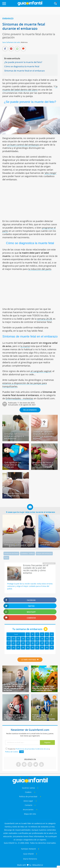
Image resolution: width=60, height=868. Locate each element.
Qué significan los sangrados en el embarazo (13, 465)
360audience (38, 865)
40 (52, 647)
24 (23, 643)
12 (14, 639)
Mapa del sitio (30, 814)
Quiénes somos (28, 788)
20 (52, 639)
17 (37, 639)
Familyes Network (28, 849)
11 (9, 639)
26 (33, 643)
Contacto (28, 805)
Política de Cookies (12, 752)
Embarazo (8, 19)
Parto (6, 558)
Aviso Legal (28, 801)
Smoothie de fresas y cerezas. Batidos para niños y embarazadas (43, 465)
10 (52, 634)
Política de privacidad (28, 796)
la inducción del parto (40, 269)
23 (18, 643)
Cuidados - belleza (27, 553)
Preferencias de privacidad (25, 749)
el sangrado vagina (40, 371)
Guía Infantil (28, 854)
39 (47, 647)
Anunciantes (28, 810)
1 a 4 (16, 634)
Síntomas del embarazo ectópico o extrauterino (14, 436)
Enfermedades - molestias (19, 398)
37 (37, 647)
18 (42, 639)
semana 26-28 (44, 319)
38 (42, 647)
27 (37, 643)
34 (23, 647)
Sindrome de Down (11, 553)
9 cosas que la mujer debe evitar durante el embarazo (31, 512)
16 (33, 639)
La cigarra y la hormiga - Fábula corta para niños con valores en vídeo (44, 688)
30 (52, 643)
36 (33, 647)
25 (28, 643)
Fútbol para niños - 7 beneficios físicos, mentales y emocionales (44, 717)
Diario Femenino (30, 859)
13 (18, 639)
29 (47, 643)
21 (9, 643)
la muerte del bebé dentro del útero (30, 88)
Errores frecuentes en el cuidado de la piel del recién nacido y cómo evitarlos (15, 687)
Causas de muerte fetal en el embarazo (15, 494)
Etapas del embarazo (44, 553)
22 (14, 643)
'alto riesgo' (50, 173)
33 (18, 647)
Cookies (28, 792)
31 (9, 647)
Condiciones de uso (42, 749)
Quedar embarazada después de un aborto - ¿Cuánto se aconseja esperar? (44, 435)
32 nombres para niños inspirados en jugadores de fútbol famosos (15, 717)
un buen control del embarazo (23, 145)
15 (28, 639)
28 (42, 643)
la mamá (25, 346)
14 (23, 639)
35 (28, 647)
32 (14, 647)
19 (47, 639)
